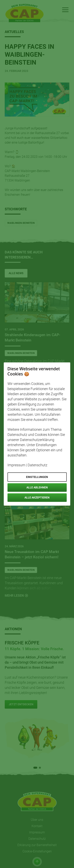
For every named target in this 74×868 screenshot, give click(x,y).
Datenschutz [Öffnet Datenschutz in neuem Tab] (37, 465)
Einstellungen (37, 477)
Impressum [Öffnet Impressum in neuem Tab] (16, 465)
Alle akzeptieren (37, 497)
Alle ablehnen (37, 487)
